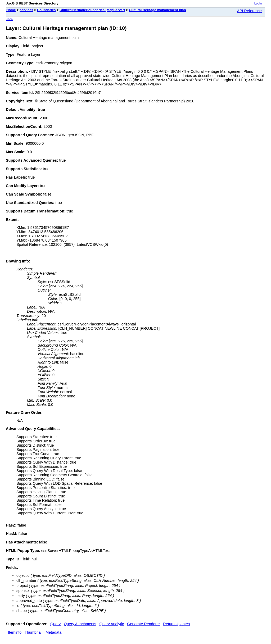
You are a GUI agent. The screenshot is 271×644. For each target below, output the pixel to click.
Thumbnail (33, 632)
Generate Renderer (143, 624)
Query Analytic (112, 624)
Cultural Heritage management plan (157, 10)
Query (55, 624)
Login (258, 3)
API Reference (249, 11)
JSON (10, 19)
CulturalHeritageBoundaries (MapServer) (92, 10)
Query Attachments (80, 624)
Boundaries (46, 10)
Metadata (53, 632)
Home (11, 10)
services (26, 10)
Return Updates (176, 624)
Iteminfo (15, 632)
